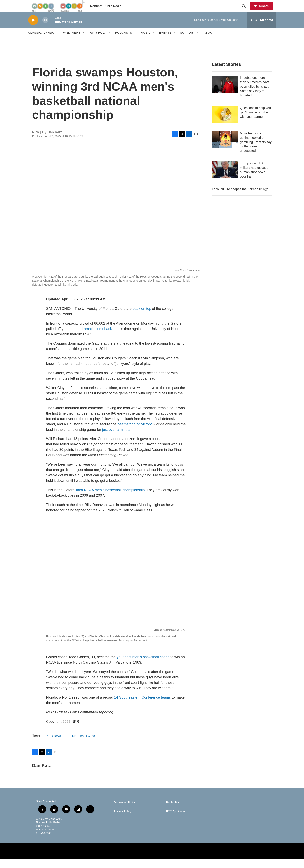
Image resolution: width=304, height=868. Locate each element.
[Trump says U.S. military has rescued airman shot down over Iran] (225, 179)
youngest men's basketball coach (143, 666)
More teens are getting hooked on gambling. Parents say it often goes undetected (256, 151)
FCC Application (176, 820)
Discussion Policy (125, 811)
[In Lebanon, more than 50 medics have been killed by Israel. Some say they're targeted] (225, 93)
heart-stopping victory (134, 433)
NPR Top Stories (84, 745)
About (209, 42)
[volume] (45, 29)
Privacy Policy (122, 820)
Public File (173, 811)
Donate (266, 10)
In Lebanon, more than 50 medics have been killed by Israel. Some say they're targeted (255, 96)
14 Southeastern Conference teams (143, 706)
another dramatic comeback (90, 338)
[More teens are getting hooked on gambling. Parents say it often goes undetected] (225, 149)
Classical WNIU (41, 42)
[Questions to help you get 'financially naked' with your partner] (225, 123)
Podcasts (124, 42)
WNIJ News (72, 42)
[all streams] (262, 29)
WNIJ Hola (98, 42)
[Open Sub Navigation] (57, 42)
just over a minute (116, 438)
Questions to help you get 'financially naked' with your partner (256, 121)
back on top (142, 318)
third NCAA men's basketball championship (110, 499)
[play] (33, 29)
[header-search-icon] (246, 11)
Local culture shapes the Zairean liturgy (240, 198)
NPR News (54, 745)
